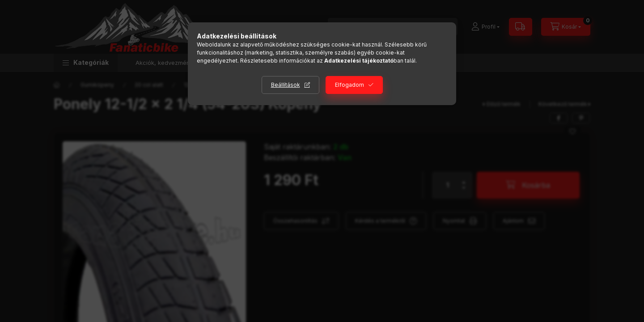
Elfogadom (350, 85)
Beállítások (286, 85)
